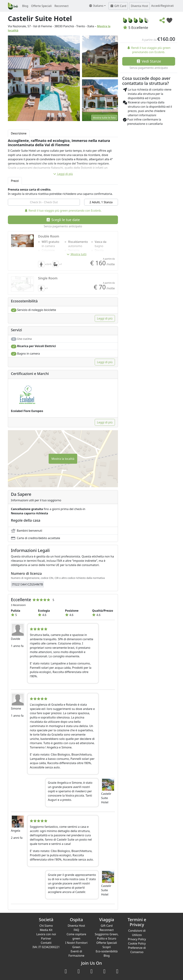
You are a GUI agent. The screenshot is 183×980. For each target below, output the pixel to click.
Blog (25, 6)
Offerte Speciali (41, 6)
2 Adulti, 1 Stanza (101, 202)
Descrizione (19, 133)
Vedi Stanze (149, 61)
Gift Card (118, 6)
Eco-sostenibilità (107, 951)
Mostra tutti (76, 254)
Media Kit (46, 930)
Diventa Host (139, 6)
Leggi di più (63, 174)
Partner (46, 938)
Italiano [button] (96, 6)
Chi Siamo (46, 926)
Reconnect (62, 6)
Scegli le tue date (63, 220)
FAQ (76, 930)
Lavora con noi (46, 934)
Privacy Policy (137, 939)
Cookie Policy (137, 943)
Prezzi (15, 181)
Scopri (107, 947)
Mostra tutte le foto (104, 118)
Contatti (46, 943)
